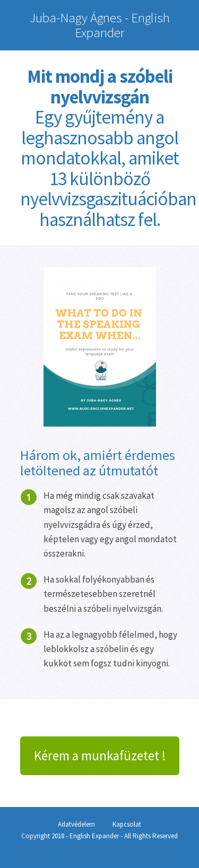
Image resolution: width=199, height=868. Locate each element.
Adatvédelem (76, 824)
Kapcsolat (127, 824)
